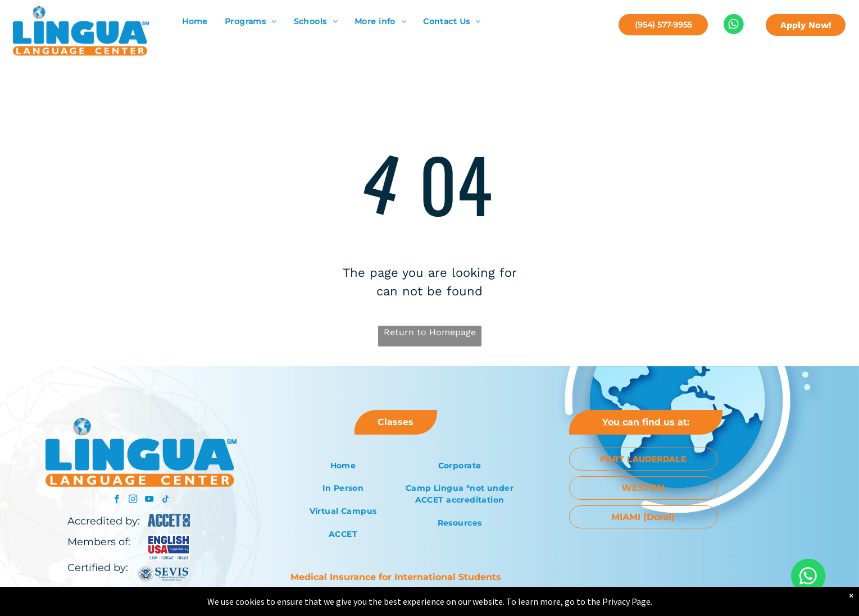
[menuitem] (195, 22)
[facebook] (117, 500)
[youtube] (149, 500)
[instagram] (133, 500)
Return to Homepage (430, 332)
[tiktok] (165, 500)
